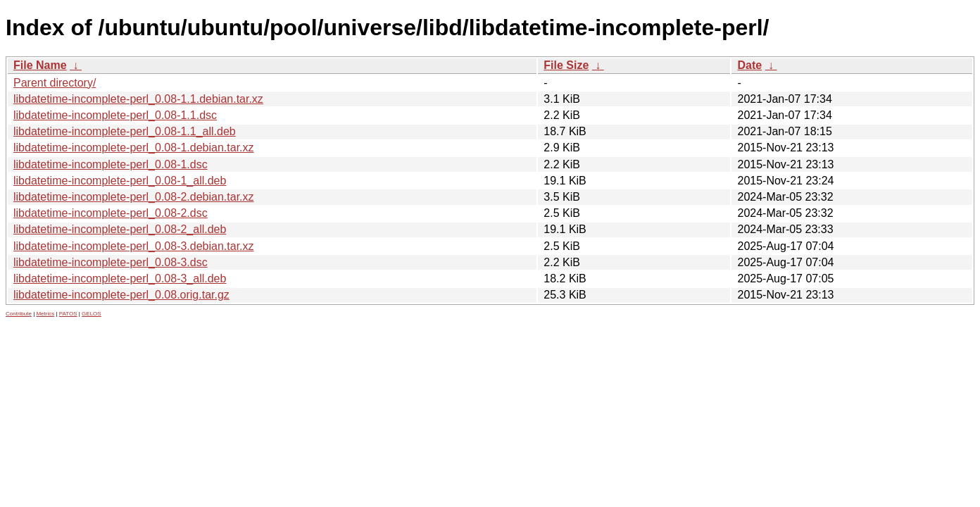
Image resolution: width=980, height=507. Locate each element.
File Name (40, 65)
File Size (566, 65)
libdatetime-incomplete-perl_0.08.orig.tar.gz (121, 295)
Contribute (19, 314)
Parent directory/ (55, 83)
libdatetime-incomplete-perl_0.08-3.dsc (111, 262)
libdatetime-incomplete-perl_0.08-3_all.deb (120, 278)
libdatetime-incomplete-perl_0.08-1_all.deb (120, 181)
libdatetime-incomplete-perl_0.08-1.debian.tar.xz (134, 148)
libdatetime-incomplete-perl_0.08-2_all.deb (120, 229)
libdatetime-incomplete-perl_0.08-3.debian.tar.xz (134, 246)
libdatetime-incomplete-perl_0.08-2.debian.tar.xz (134, 197)
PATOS (68, 314)
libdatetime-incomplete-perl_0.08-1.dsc (111, 164)
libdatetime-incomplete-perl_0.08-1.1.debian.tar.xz (138, 99)
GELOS (92, 314)
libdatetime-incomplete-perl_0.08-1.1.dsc (115, 115)
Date (749, 65)
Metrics (45, 314)
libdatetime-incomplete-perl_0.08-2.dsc (111, 213)
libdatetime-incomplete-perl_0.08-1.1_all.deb (125, 131)
